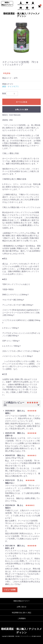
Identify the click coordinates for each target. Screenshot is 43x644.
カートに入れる (22, 102)
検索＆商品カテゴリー (22, 601)
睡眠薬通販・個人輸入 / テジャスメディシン (21, 15)
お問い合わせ (22, 607)
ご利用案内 (22, 618)
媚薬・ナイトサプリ (11, 87)
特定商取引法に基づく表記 (22, 613)
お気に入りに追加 (22, 109)
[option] (21, 38)
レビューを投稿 (10, 590)
